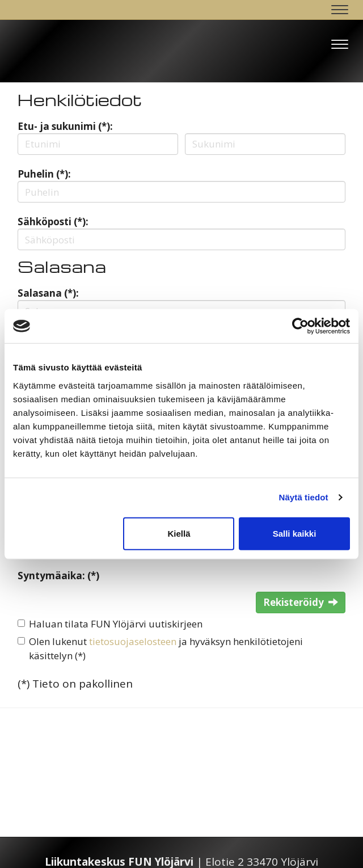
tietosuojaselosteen (133, 641)
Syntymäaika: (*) (58, 576)
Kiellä (179, 533)
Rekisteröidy (301, 602)
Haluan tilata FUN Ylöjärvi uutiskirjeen (116, 624)
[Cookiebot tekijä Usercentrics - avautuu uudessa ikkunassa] (300, 326)
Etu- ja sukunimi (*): (65, 126)
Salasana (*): (48, 293)
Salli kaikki (295, 533)
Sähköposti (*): (53, 222)
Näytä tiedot (304, 497)
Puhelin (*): (44, 174)
